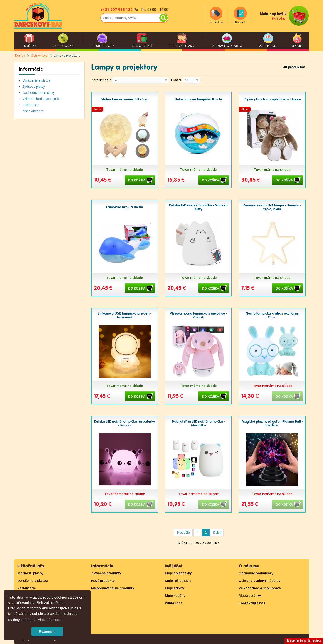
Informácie (31, 69)
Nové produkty (103, 581)
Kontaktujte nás (252, 603)
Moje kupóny (175, 596)
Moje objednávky (178, 573)
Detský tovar (40, 55)
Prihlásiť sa (174, 603)
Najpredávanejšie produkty (113, 588)
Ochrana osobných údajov (259, 581)
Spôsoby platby (33, 86)
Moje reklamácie (178, 581)
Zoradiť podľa (101, 80)
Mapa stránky (250, 596)
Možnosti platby (31, 573)
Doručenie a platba (36, 80)
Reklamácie (30, 105)
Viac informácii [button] (49, 620)
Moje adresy (175, 588)
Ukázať (176, 80)
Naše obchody (33, 111)
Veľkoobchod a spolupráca (42, 99)
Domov (20, 55)
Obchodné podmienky (38, 93)
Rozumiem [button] (47, 632)
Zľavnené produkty (106, 573)
